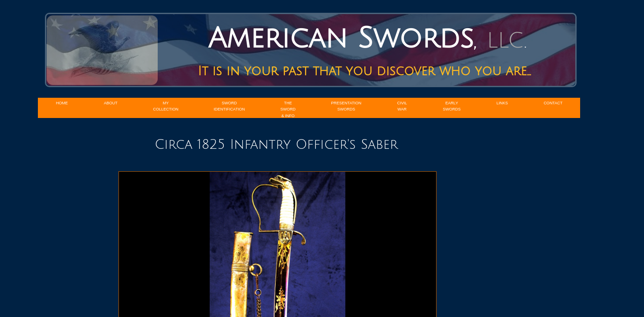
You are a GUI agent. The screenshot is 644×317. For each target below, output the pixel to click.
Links (502, 103)
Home (62, 103)
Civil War (402, 106)
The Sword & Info (288, 109)
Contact (553, 103)
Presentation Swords (346, 106)
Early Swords (452, 106)
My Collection (166, 106)
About (111, 103)
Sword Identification (229, 106)
